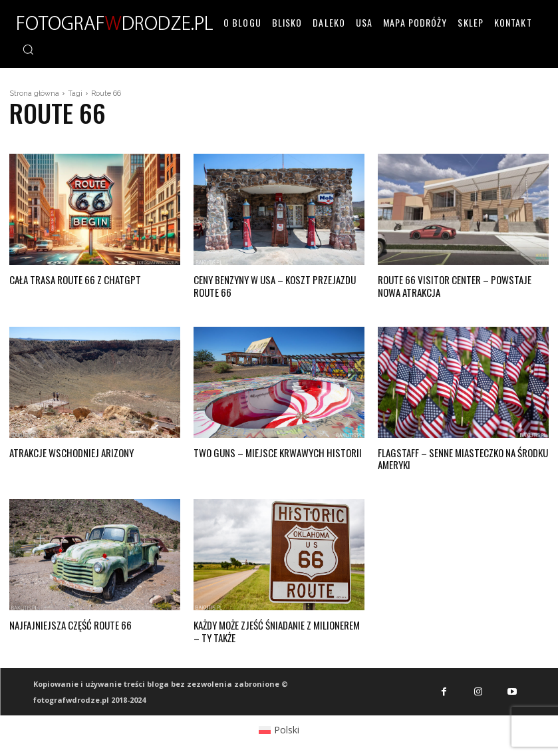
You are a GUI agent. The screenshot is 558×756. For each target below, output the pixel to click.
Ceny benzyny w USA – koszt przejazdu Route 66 (271, 284)
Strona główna (34, 94)
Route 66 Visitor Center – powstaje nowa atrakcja (460, 284)
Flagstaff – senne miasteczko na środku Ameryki (459, 455)
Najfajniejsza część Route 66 (66, 619)
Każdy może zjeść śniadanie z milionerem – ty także (276, 624)
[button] (28, 49)
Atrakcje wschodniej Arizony (67, 449)
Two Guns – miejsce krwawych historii (271, 449)
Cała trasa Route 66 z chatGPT (71, 279)
